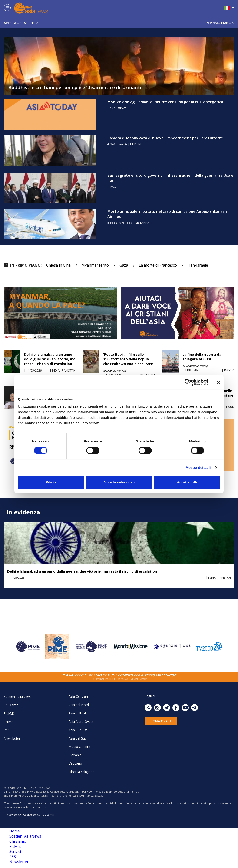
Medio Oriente (79, 747)
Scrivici (9, 722)
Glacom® (48, 815)
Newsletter (12, 738)
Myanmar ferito (95, 265)
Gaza (124, 265)
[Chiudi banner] (218, 382)
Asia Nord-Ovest (81, 721)
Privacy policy (12, 815)
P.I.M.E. (9, 713)
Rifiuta (51, 482)
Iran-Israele (198, 265)
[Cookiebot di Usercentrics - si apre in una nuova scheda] (188, 382)
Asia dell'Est (77, 713)
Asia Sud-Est (78, 730)
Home (15, 831)
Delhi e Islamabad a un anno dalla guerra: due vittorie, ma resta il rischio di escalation (50, 359)
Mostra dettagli (198, 468)
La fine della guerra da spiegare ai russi (202, 357)
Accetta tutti (187, 482)
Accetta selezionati (119, 482)
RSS (7, 730)
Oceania (75, 755)
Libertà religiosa (81, 772)
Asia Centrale (78, 696)
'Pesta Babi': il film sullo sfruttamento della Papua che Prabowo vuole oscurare (128, 359)
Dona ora (161, 721)
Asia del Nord (79, 705)
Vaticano (75, 763)
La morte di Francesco (158, 265)
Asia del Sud (78, 738)
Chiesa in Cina (58, 265)
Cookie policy (32, 815)
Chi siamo (11, 705)
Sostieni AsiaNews (18, 697)
